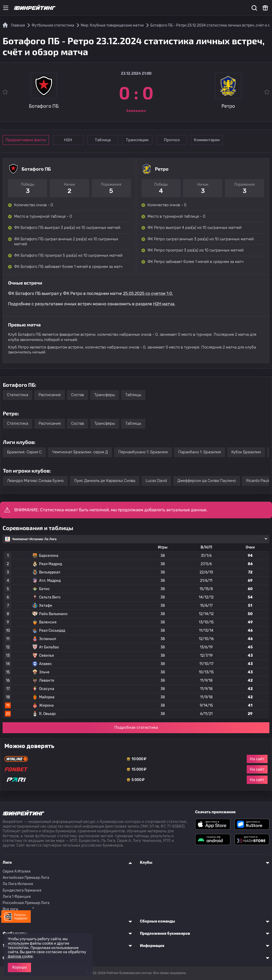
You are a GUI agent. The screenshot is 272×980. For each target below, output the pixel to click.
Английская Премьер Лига (26, 878)
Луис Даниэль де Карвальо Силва (105, 481)
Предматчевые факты (26, 140)
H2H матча (164, 304)
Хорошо (19, 967)
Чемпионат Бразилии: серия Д (80, 452)
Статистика (18, 395)
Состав (78, 395)
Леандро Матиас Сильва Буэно (35, 481)
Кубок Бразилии (246, 452)
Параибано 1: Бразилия (200, 452)
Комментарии (213, 140)
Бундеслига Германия (22, 890)
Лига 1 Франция (17, 897)
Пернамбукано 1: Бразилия (143, 452)
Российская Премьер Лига (26, 903)
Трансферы (105, 395)
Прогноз (177, 140)
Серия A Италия (17, 871)
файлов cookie (20, 956)
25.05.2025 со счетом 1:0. (148, 294)
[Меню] (6, 8)
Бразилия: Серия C (24, 452)
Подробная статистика (136, 727)
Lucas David (156, 481)
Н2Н (69, 140)
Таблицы (133, 395)
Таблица (105, 140)
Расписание (50, 395)
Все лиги (10, 909)
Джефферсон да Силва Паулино (207, 481)
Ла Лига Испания (18, 884)
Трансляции (141, 140)
